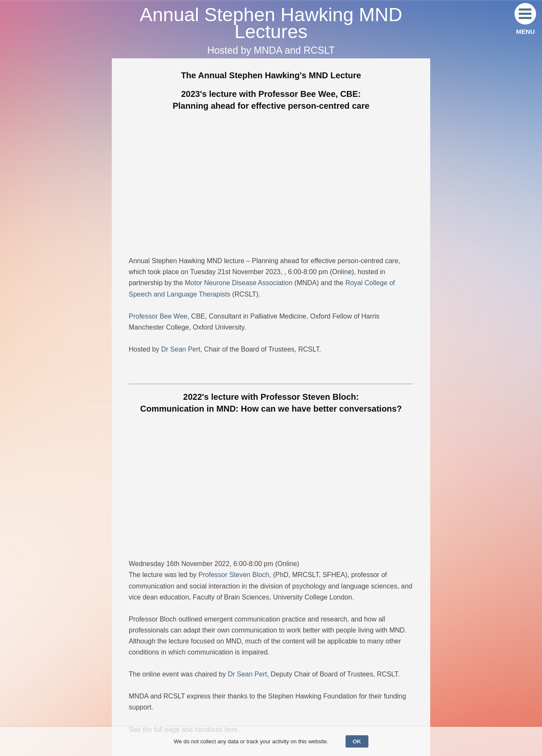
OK (357, 741)
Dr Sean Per (180, 349)
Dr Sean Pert (247, 674)
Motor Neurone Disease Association (239, 283)
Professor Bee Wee (158, 316)
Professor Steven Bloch (234, 575)
